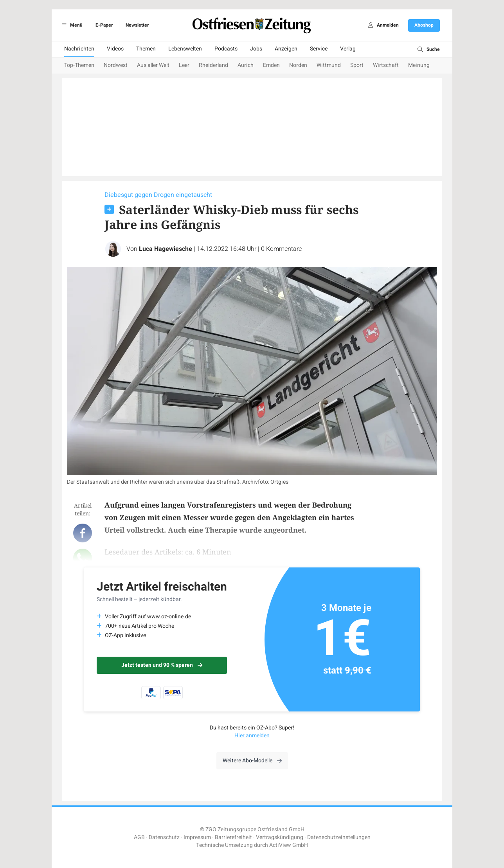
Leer (184, 65)
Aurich (246, 65)
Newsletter (137, 25)
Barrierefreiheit (233, 837)
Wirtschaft (386, 65)
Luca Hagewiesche (166, 249)
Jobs (256, 49)
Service (319, 49)
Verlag (348, 49)
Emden (271, 65)
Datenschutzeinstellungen (339, 837)
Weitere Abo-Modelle (252, 761)
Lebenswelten (185, 49)
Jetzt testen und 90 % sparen (162, 665)
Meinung (419, 65)
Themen (146, 49)
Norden (298, 65)
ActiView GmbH (289, 845)
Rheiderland (213, 65)
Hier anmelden (252, 736)
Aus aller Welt (153, 65)
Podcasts (226, 49)
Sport (357, 65)
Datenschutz (164, 837)
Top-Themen (79, 65)
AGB (139, 837)
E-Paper (104, 25)
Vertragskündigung (280, 837)
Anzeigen (286, 49)
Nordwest (116, 65)
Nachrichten (79, 49)
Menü (71, 25)
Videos (115, 49)
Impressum (197, 837)
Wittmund (329, 65)
